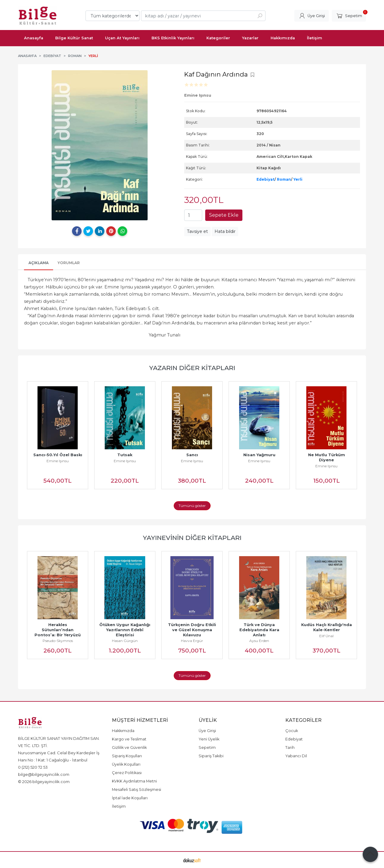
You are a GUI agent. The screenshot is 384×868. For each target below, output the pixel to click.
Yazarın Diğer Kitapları (192, 368)
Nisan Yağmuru (259, 455)
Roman (284, 179)
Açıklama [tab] (39, 263)
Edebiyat (265, 179)
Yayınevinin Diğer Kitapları (192, 538)
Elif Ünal (326, 636)
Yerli (298, 179)
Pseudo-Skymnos (58, 641)
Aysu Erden (259, 641)
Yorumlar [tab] (69, 263)
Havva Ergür (192, 641)
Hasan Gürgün (125, 641)
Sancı (192, 455)
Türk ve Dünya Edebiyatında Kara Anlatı (260, 630)
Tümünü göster (192, 506)
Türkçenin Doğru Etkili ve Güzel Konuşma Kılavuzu (193, 630)
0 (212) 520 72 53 (33, 767)
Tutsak (125, 455)
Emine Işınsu (58, 461)
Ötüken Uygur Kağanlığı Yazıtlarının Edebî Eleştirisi (126, 630)
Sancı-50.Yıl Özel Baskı (58, 455)
